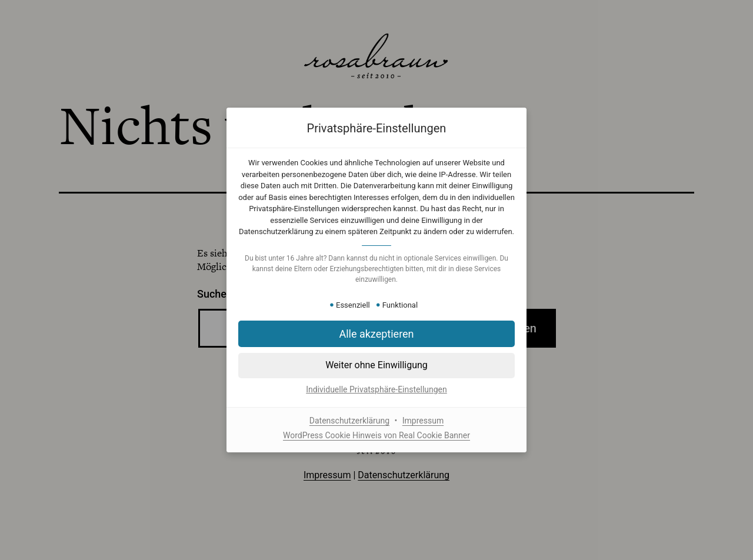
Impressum (423, 421)
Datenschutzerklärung (349, 421)
